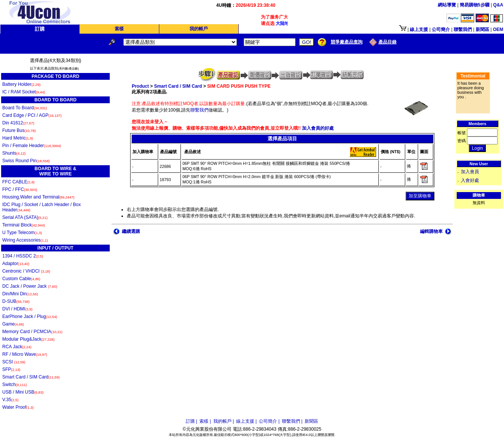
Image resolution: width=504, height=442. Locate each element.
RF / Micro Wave (25, 354)
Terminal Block (24, 225)
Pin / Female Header (32, 146)
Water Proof (18, 407)
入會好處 (470, 180)
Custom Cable (21, 279)
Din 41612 (18, 123)
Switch (15, 385)
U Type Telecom (22, 233)
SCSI (14, 362)
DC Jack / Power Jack (30, 286)
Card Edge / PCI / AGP (32, 115)
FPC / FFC (20, 189)
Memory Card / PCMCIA (32, 332)
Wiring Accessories (25, 240)
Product (140, 86)
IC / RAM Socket (24, 92)
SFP (11, 369)
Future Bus (19, 130)
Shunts (14, 153)
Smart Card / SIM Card (31, 377)
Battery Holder (21, 84)
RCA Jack (17, 347)
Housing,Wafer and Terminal (38, 197)
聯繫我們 (199, 110)
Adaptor (16, 264)
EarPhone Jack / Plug (30, 316)
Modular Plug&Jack (28, 339)
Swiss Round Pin (26, 161)
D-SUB (16, 301)
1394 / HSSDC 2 (23, 256)
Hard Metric (18, 138)
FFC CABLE (18, 182)
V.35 (10, 400)
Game (13, 324)
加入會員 (470, 172)
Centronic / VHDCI (26, 271)
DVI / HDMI (17, 309)
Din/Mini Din (20, 294)
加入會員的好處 (317, 128)
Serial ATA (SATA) (25, 217)
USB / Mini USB (23, 392)
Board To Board (25, 108)
